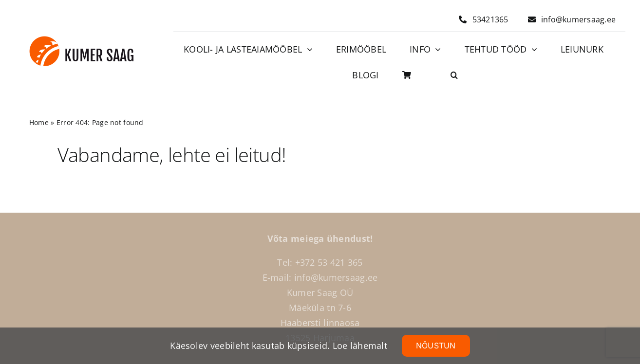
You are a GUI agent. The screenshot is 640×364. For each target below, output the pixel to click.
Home (39, 122)
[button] (454, 75)
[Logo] (82, 40)
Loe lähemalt (360, 346)
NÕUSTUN (436, 346)
